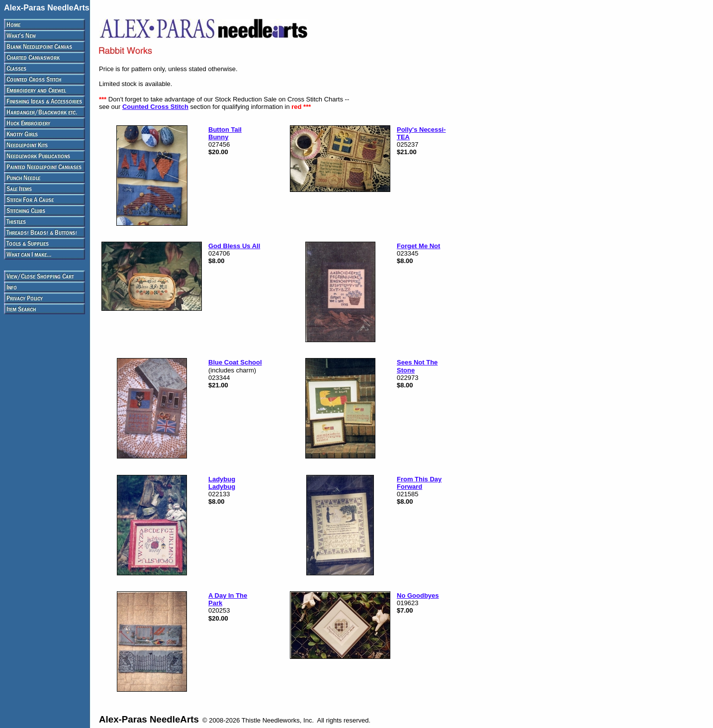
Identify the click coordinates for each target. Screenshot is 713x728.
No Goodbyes (418, 595)
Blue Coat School (235, 362)
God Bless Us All (234, 246)
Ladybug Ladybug (222, 483)
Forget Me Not (418, 246)
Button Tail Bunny (225, 133)
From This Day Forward (419, 483)
